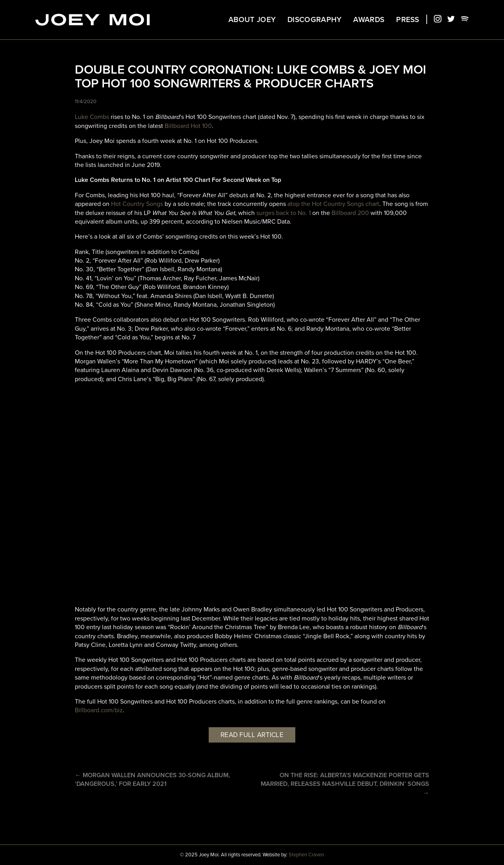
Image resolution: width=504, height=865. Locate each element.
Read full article (252, 735)
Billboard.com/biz (99, 710)
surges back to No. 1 (283, 213)
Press (408, 20)
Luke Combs (92, 117)
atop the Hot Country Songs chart (333, 204)
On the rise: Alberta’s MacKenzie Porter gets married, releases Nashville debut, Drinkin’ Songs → (345, 784)
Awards (369, 20)
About (252, 20)
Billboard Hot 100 (188, 126)
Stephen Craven (306, 855)
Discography (314, 20)
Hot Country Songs (137, 204)
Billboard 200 (350, 213)
